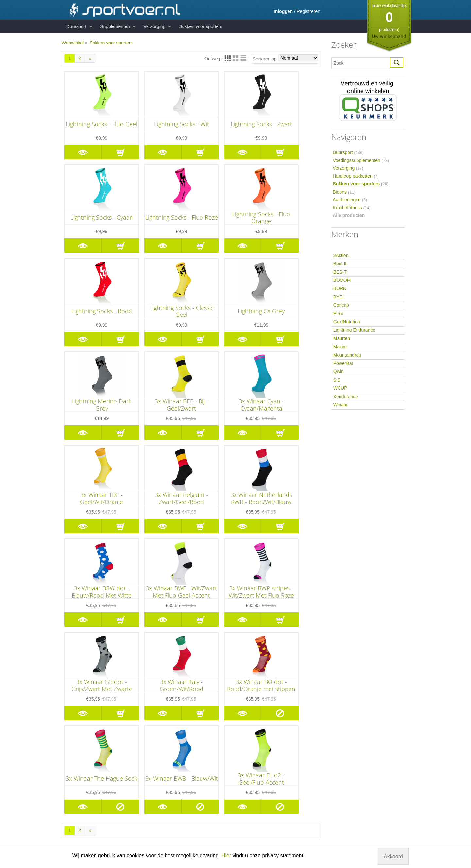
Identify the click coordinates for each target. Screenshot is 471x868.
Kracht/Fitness (352, 208)
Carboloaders (146, 801)
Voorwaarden (75, 767)
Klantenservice (77, 752)
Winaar (340, 405)
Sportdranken (146, 817)
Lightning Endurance (354, 330)
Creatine (141, 752)
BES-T (340, 272)
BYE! (339, 297)
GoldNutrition (347, 322)
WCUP (340, 388)
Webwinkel (73, 43)
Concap (341, 305)
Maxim (340, 347)
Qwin (339, 371)
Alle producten (349, 215)
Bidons (344, 192)
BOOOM (342, 280)
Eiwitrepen (143, 757)
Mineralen (142, 773)
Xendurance (346, 397)
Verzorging (155, 26)
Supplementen (115, 26)
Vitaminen (143, 767)
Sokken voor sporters (201, 26)
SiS (337, 380)
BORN (340, 288)
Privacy (69, 773)
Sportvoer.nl (295, 736)
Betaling (70, 762)
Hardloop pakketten (356, 176)
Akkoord (393, 856)
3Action (341, 255)
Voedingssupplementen (361, 160)
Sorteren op (286, 58)
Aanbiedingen (350, 200)
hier (291, 762)
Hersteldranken (148, 822)
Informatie (80, 736)
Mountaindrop (347, 355)
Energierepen (146, 811)
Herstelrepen (146, 827)
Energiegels (145, 806)
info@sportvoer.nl (296, 803)
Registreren (308, 11)
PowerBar (343, 363)
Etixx (338, 314)
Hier (226, 855)
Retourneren (75, 757)
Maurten (342, 338)
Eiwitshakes (145, 762)
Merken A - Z (225, 736)
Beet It (340, 264)
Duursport (76, 26)
